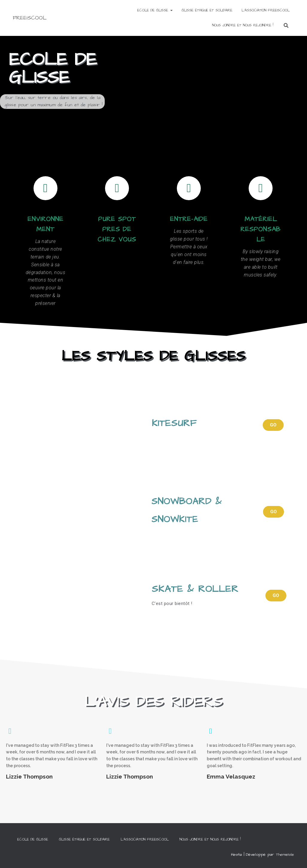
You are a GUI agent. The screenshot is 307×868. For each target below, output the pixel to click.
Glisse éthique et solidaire (207, 10)
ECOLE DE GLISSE (155, 10)
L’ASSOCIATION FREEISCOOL (266, 10)
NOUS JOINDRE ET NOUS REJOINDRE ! (243, 25)
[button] (273, 425)
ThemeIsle (285, 855)
